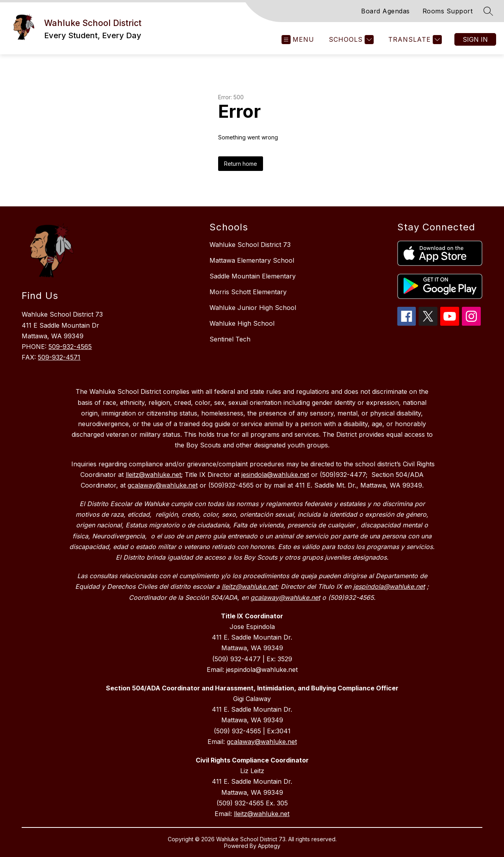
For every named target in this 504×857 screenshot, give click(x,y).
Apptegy (269, 846)
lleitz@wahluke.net (262, 814)
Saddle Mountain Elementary (253, 276)
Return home (241, 164)
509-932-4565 (70, 347)
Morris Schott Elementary (248, 292)
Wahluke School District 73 (250, 245)
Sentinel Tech (230, 339)
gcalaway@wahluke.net (262, 742)
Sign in (475, 39)
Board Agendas (385, 11)
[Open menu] (298, 40)
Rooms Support (448, 11)
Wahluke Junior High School (253, 308)
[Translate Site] (414, 40)
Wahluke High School (242, 323)
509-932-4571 (59, 357)
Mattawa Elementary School (252, 260)
